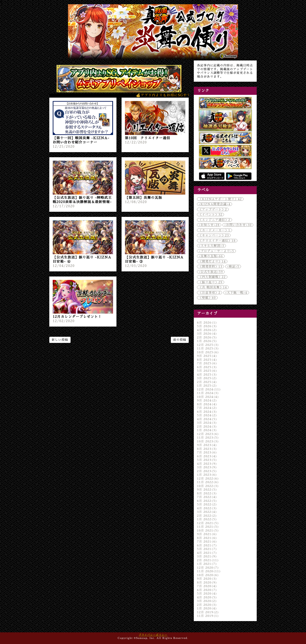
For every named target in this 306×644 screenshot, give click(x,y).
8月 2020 (207, 582)
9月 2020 (207, 579)
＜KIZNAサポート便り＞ (220, 199)
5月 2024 (207, 415)
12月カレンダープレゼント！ (77, 317)
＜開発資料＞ (210, 267)
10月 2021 (208, 530)
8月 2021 (207, 538)
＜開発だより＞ (212, 261)
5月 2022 (207, 504)
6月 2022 (207, 501)
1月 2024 (207, 430)
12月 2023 (208, 434)
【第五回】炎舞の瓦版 (144, 198)
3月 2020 (207, 601)
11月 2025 (208, 348)
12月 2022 (208, 478)
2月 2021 (208, 560)
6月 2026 (207, 323)
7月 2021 (207, 542)
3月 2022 (207, 512)
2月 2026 (207, 337)
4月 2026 (207, 330)
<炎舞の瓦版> (211, 256)
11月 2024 (208, 393)
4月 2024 (207, 419)
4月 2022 (207, 508)
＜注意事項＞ (210, 293)
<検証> (233, 267)
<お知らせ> (209, 225)
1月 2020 (207, 608)
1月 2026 (207, 341)
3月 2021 (207, 556)
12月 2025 (208, 345)
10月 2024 (208, 397)
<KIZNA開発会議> (215, 204)
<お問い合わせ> (238, 225)
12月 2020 (208, 568)
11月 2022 (208, 482)
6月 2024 (207, 412)
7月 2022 (207, 497)
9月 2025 (207, 356)
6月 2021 (207, 545)
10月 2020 (208, 575)
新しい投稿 (60, 340)
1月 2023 (207, 475)
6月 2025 (207, 367)
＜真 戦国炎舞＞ (213, 287)
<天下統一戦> (236, 293)
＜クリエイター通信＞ (217, 241)
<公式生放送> (211, 272)
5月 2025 (207, 371)
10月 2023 (208, 441)
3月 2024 (207, 423)
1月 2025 (207, 386)
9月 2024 (207, 400)
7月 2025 (207, 363)
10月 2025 (208, 352)
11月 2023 (208, 438)
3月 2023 (207, 467)
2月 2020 (207, 605)
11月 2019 (208, 616)
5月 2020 (207, 593)
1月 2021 (207, 564)
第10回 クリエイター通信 (148, 138)
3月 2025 (207, 378)
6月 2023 (207, 456)
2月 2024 (207, 427)
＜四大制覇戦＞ (212, 277)
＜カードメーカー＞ (215, 230)
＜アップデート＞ (213, 209)
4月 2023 (207, 464)
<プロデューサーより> (216, 251)
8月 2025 (207, 360)
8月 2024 (207, 404)
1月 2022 (207, 519)
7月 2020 (207, 586)
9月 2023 (207, 445)
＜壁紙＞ (207, 298)
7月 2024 (207, 408)
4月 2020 (207, 597)
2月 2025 (207, 382)
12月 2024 (209, 389)
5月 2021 (207, 549)
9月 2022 (207, 490)
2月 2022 (207, 516)
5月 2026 (207, 326)
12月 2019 (208, 612)
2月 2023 (207, 471)
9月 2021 (207, 534)
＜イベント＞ (210, 215)
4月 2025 (207, 375)
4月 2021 (207, 553)
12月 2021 (208, 523)
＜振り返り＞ (211, 282)
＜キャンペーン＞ (214, 235)
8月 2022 (207, 493)
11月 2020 (209, 571)
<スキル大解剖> (211, 246)
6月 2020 (207, 590)
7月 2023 (207, 452)
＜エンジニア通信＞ (215, 220)
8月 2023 (207, 449)
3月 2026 (207, 334)
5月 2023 (207, 460)
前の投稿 (180, 340)
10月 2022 (208, 486)
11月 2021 (208, 527)
